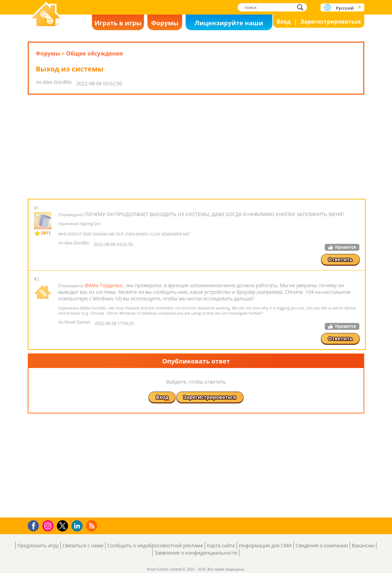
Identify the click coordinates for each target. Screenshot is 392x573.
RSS (92, 526)
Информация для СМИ (265, 545)
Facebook (35, 525)
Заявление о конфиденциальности (196, 553)
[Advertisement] (196, 147)
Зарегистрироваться (331, 22)
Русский (345, 8)
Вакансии (363, 545)
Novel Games (46, 15)
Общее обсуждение (94, 53)
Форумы (165, 23)
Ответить (340, 259)
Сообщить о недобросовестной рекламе (155, 545)
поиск (302, 7)
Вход (284, 22)
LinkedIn (78, 526)
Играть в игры (118, 23)
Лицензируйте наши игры (229, 24)
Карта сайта (221, 545)
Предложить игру (38, 545)
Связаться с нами (83, 545)
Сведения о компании (322, 545)
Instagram (49, 525)
